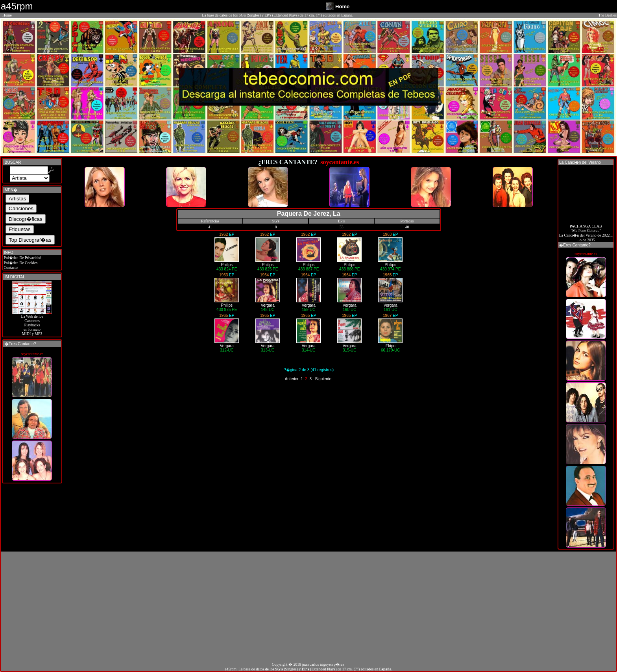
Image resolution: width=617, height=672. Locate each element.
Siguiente (323, 379)
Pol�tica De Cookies (20, 263)
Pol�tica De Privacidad (22, 258)
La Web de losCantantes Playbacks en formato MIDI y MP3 (32, 323)
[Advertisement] (308, 607)
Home (7, 15)
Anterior (292, 379)
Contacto (10, 268)
